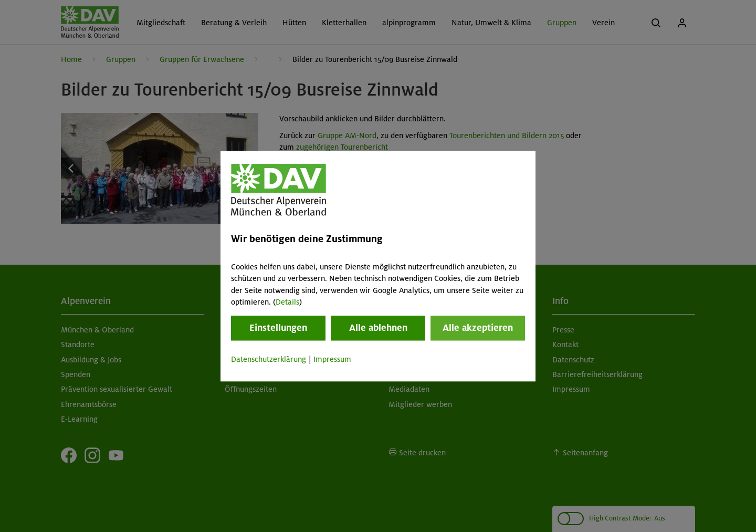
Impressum (332, 360)
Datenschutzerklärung (269, 360)
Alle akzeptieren (478, 328)
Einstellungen (278, 328)
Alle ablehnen (378, 328)
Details (287, 302)
